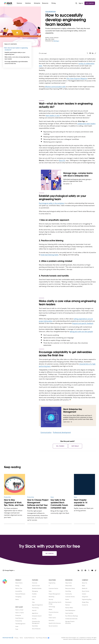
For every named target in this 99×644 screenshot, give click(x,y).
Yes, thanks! (60, 446)
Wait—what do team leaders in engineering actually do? (16, 49)
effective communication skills (55, 87)
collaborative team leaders (86, 124)
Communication (46, 432)
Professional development (62, 432)
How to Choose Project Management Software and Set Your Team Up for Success (38, 504)
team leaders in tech (53, 115)
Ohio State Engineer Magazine (77, 78)
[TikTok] (96, 571)
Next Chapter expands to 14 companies (81, 503)
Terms (21, 638)
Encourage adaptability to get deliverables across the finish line (16, 63)
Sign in (81, 3)
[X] (89, 571)
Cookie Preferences (29, 638)
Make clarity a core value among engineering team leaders (17, 58)
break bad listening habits (49, 255)
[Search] (76, 3)
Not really (75, 446)
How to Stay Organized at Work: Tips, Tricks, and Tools (14, 503)
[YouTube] (92, 571)
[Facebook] (85, 571)
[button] (9, 570)
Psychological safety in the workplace (52, 203)
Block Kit (62, 160)
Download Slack (8, 638)
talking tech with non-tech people (81, 331)
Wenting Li (56, 41)
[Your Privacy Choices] (42, 638)
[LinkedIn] (79, 571)
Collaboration (50, 12)
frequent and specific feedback (83, 323)
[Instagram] (82, 571)
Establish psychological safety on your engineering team (15, 53)
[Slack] (8, 3)
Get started (90, 3)
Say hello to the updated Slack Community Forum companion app (59, 504)
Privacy (16, 638)
